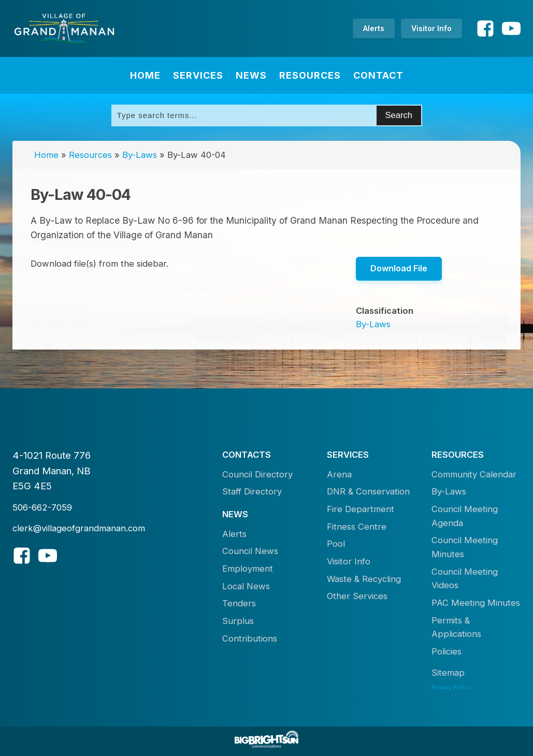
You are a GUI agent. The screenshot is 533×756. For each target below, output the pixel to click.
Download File (399, 268)
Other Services (357, 596)
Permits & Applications (456, 627)
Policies (446, 651)
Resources (310, 75)
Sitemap (448, 673)
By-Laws (140, 155)
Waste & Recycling (364, 579)
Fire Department (361, 509)
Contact (378, 75)
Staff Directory (252, 491)
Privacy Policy (451, 687)
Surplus (238, 621)
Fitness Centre (357, 527)
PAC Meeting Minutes (476, 603)
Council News (250, 551)
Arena (339, 474)
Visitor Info (431, 28)
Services (198, 75)
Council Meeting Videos (465, 579)
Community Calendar (474, 474)
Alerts (374, 28)
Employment (248, 569)
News (251, 75)
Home (145, 75)
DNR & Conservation (368, 491)
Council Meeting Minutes (465, 547)
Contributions (250, 638)
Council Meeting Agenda (465, 516)
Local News (246, 586)
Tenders (239, 603)
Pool (336, 544)
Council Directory (257, 474)
